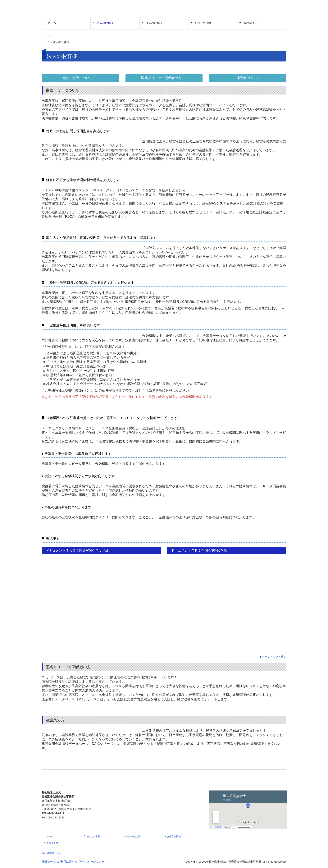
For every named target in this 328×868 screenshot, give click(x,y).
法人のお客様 (105, 23)
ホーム (52, 23)
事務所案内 (250, 23)
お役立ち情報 (203, 23)
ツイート (49, 36)
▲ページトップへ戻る (273, 657)
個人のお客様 (154, 23)
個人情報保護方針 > (51, 853)
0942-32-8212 (56, 813)
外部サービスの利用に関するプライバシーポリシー (73, 862)
